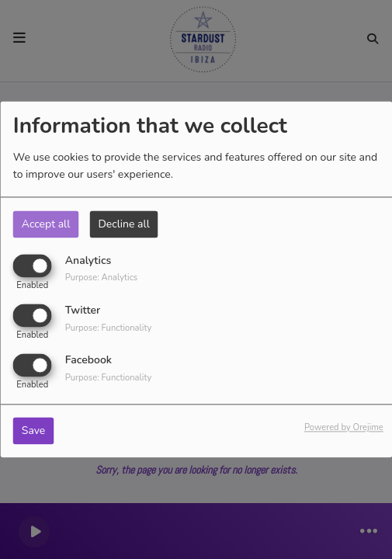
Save (34, 431)
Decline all (123, 224)
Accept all (46, 224)
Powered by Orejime (344, 428)
